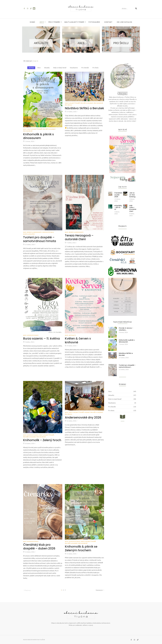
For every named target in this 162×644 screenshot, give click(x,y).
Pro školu (68, 105)
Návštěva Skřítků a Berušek (84, 108)
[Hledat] (127, 9)
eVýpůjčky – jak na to (118, 207)
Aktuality (72, 335)
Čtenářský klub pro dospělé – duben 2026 (39, 547)
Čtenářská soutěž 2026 (118, 195)
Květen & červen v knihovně (78, 341)
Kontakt (108, 22)
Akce (42, 22)
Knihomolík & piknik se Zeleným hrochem (81, 549)
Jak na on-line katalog (132, 195)
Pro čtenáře (55, 22)
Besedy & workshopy (35, 232)
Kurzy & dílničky (29, 234)
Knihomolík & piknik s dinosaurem (38, 136)
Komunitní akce (48, 232)
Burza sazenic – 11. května (41, 339)
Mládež (87, 412)
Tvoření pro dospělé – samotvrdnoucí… (127, 366)
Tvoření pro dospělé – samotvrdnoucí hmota (40, 239)
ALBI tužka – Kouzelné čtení (133, 208)
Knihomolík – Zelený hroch (42, 440)
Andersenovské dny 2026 (83, 418)
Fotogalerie (94, 22)
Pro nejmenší (28, 131)
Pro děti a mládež (49, 129)
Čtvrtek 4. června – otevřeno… (126, 329)
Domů (32, 22)
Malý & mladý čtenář (75, 22)
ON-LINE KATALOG (124, 22)
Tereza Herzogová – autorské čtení (79, 237)
